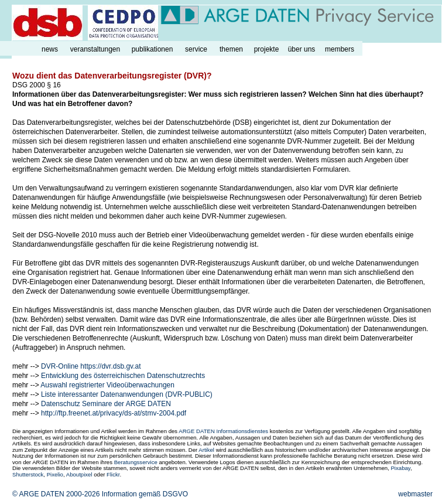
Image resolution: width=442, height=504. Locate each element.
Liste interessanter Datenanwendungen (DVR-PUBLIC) (127, 394)
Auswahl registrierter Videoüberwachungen (107, 385)
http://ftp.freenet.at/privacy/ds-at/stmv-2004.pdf (114, 413)
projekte (267, 49)
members (340, 49)
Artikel (206, 450)
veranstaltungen (95, 49)
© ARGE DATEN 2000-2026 (56, 494)
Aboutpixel (79, 474)
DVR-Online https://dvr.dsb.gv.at (91, 366)
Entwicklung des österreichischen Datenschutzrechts (123, 376)
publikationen (153, 49)
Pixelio (55, 474)
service (196, 49)
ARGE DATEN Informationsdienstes (223, 431)
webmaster (415, 494)
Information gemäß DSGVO (145, 494)
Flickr (113, 474)
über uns (302, 49)
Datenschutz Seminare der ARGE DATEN (106, 404)
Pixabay (400, 468)
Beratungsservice (136, 462)
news (50, 49)
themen (231, 49)
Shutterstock (28, 474)
